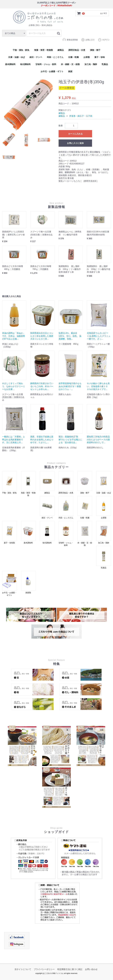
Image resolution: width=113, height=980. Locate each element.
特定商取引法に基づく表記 (70, 969)
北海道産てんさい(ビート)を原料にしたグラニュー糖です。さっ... (99, 336)
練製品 (61, 50)
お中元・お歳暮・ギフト (52, 71)
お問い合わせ (91, 969)
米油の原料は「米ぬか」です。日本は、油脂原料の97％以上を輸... (14, 336)
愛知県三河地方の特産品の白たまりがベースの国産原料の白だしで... (98, 440)
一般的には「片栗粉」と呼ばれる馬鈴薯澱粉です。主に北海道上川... (14, 440)
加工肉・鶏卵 (91, 64)
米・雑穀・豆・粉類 (70, 64)
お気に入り (88, 40)
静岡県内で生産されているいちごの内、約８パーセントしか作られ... (42, 386)
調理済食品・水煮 (77, 50)
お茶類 (87, 57)
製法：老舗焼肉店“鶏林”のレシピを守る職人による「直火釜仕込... (70, 440)
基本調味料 (10, 64)
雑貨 (70, 71)
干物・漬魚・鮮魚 (21, 50)
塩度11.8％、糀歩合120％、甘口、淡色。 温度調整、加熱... (70, 336)
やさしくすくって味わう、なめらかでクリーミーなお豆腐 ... (14, 386)
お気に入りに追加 (75, 143)
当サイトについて (23, 969)
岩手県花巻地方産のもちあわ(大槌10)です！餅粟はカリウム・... (70, 386)
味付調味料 (25, 64)
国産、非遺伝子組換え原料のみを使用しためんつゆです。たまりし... (42, 440)
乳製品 (105, 64)
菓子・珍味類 (9, 532)
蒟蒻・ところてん (55, 57)
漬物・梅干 (95, 50)
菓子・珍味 (100, 57)
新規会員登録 (70, 40)
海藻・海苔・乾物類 (43, 50)
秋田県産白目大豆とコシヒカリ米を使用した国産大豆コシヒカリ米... (42, 336)
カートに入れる (75, 134)
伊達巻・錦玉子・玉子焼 (81, 116)
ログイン (104, 40)
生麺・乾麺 (73, 57)
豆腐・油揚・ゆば (17, 57)
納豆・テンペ (36, 57)
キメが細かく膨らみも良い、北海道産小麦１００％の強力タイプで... (98, 386)
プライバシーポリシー (44, 969)
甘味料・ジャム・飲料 (46, 64)
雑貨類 (28, 582)
